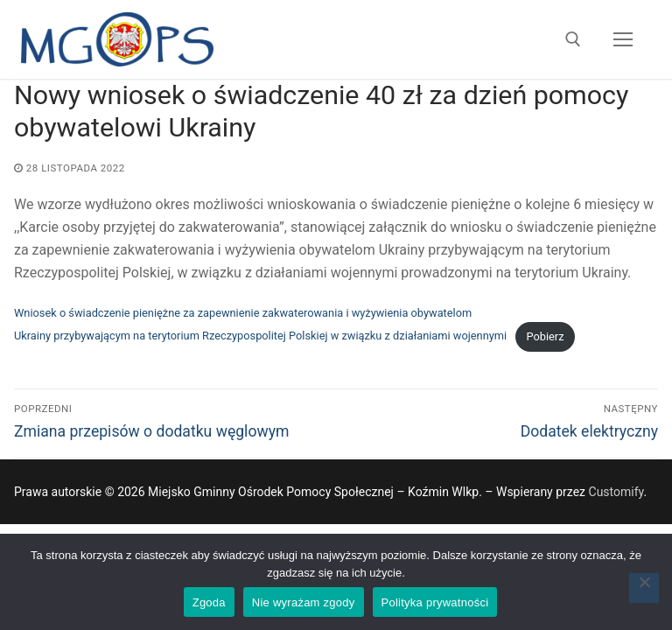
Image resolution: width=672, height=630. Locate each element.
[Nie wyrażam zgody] (644, 588)
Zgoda (209, 602)
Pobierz (545, 336)
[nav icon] (623, 39)
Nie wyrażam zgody (304, 602)
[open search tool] (573, 39)
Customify (616, 492)
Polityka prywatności (435, 602)
